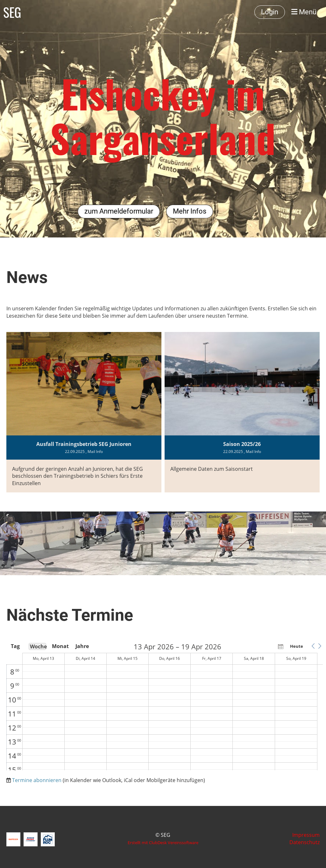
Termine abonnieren (37, 780)
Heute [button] (297, 646)
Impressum (306, 835)
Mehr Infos (190, 211)
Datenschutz (305, 842)
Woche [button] (38, 646)
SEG (12, 12)
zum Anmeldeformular (119, 211)
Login (270, 12)
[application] (165, 707)
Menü (304, 12)
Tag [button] (15, 646)
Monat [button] (60, 646)
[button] (313, 646)
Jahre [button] (82, 646)
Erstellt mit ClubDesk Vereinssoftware (163, 843)
